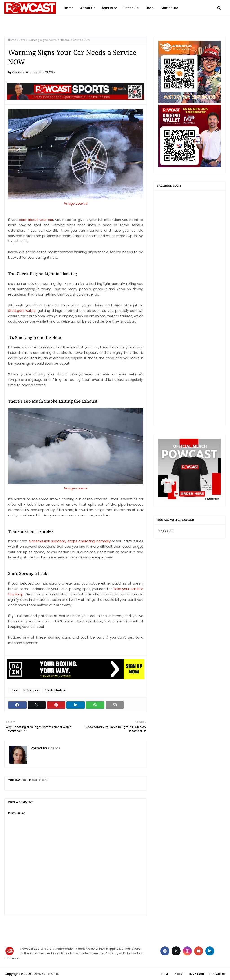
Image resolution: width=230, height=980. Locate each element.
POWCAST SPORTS (45, 974)
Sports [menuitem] (107, 8)
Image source (76, 488)
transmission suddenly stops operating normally (70, 541)
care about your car (36, 220)
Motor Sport (31, 690)
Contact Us (217, 974)
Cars (22, 40)
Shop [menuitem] (149, 8)
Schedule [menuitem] (131, 8)
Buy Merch (197, 974)
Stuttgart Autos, (22, 311)
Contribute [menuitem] (169, 8)
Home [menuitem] (69, 8)
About (179, 974)
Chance (18, 72)
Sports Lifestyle (55, 690)
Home (12, 40)
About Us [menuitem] (88, 8)
